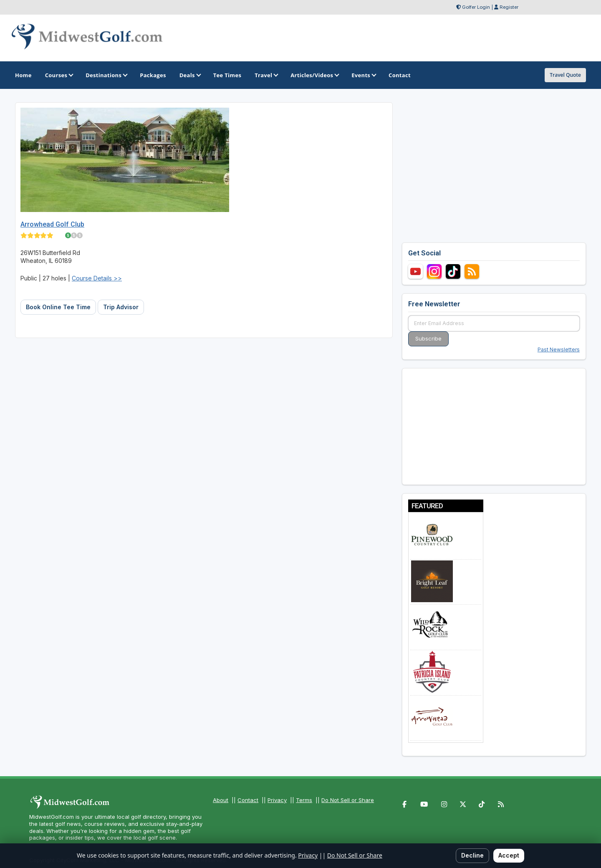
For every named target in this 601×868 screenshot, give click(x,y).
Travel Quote (565, 75)
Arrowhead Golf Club (52, 224)
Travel (266, 75)
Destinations (106, 75)
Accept (509, 855)
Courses (59, 75)
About (221, 800)
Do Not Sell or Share (348, 800)
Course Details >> (97, 278)
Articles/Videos (314, 75)
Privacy (277, 800)
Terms (304, 800)
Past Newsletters (559, 349)
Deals (190, 75)
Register (509, 7)
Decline (472, 855)
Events (363, 75)
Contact (248, 800)
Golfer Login (476, 7)
